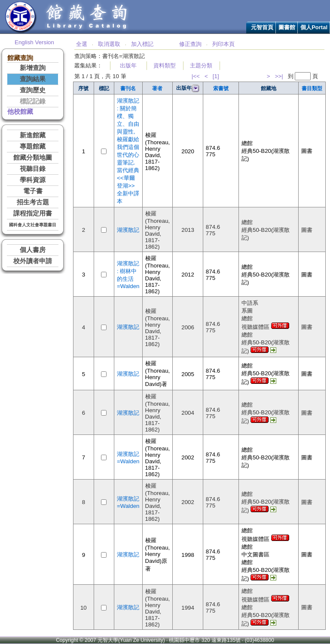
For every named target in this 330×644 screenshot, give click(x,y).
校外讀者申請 (33, 261)
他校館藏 (20, 112)
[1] (216, 76)
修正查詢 (190, 44)
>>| (279, 76)
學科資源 (33, 180)
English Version (34, 42)
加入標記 (142, 44)
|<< (196, 76)
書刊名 (128, 88)
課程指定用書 (33, 213)
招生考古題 (33, 202)
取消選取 (109, 44)
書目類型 (312, 88)
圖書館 (287, 27)
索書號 (221, 88)
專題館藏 (33, 146)
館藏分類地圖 (33, 158)
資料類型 (165, 65)
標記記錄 (33, 101)
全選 (82, 44)
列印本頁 (223, 44)
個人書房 (33, 250)
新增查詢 (33, 68)
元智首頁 (262, 27)
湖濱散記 (128, 230)
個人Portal (314, 27)
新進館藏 (33, 135)
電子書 (33, 191)
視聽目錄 (33, 169)
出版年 (128, 65)
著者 (157, 88)
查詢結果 (33, 79)
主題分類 (201, 65)
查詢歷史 (33, 90)
